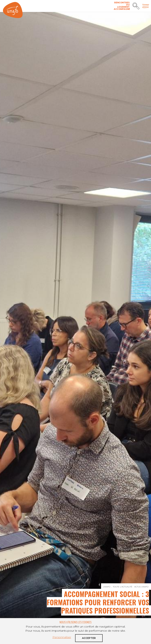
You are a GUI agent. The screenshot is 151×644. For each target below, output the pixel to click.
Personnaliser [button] (62, 637)
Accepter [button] (89, 638)
